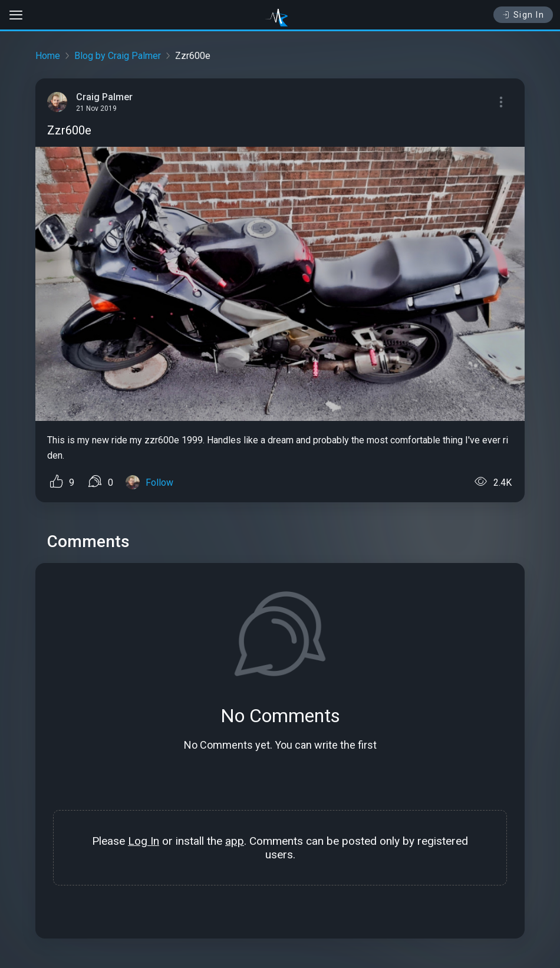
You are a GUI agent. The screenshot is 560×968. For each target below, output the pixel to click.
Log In (144, 841)
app (235, 841)
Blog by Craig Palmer (118, 56)
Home (48, 56)
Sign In (523, 15)
